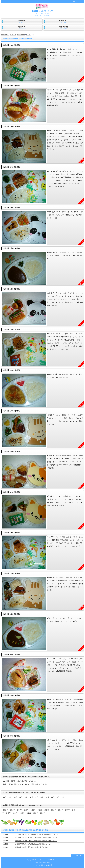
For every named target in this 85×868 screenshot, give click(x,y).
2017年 (28, 35)
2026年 (6, 810)
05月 (26, 797)
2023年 (26, 810)
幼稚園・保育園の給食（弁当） (14, 805)
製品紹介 (22, 21)
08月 (42, 797)
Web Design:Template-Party (43, 863)
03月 (15, 797)
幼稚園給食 (64, 28)
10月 (53, 797)
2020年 (47, 810)
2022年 (33, 810)
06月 (31, 797)
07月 (37, 797)
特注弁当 (22, 28)
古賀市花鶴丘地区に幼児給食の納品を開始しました (33, 844)
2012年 (29, 813)
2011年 (36, 813)
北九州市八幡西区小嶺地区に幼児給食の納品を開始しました (36, 841)
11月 (58, 797)
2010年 (42, 813)
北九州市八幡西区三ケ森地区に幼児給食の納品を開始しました (37, 834)
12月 (63, 797)
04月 (21, 797)
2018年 (61, 810)
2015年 (8, 813)
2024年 (19, 810)
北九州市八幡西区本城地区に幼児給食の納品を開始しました (36, 838)
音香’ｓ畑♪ (5, 35)
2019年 (54, 810)
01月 (5, 797)
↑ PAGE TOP (77, 856)
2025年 (13, 810)
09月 (47, 797)
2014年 (15, 813)
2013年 (22, 813)
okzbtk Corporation (41, 860)
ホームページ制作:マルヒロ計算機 (42, 865)
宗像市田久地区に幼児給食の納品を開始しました (32, 847)
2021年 (40, 810)
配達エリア (64, 21)
